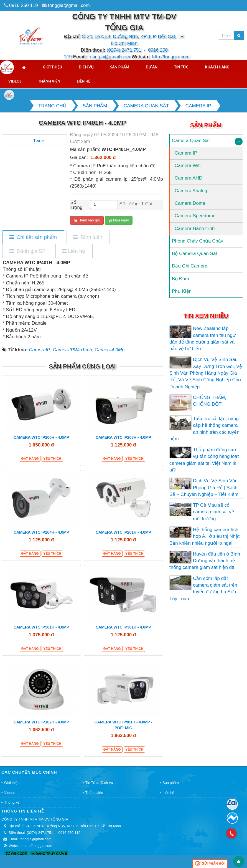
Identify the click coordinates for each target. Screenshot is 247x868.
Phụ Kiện (182, 291)
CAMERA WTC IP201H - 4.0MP (123, 532)
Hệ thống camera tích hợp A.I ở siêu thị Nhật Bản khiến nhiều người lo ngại (204, 536)
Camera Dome (190, 203)
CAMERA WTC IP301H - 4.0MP (123, 627)
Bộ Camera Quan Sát (194, 253)
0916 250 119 (24, 5)
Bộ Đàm (180, 279)
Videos (15, 81)
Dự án (152, 67)
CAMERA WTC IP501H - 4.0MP (41, 627)
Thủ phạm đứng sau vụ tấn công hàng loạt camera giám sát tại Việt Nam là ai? (204, 460)
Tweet (39, 141)
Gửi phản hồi (210, 864)
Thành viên (49, 81)
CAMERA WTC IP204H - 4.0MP (41, 532)
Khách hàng (217, 67)
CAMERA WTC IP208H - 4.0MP (123, 437)
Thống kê (12, 802)
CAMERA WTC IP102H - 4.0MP (41, 722)
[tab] (33, 237)
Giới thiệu (52, 67)
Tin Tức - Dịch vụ (99, 783)
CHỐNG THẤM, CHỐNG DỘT (210, 401)
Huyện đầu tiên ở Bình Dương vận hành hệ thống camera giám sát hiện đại (205, 561)
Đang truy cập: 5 (49, 854)
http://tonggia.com (171, 57)
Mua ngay (119, 220)
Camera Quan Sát (191, 141)
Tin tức (181, 67)
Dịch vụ (86, 67)
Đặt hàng (30, 459)
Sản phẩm (120, 67)
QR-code (16, 854)
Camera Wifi (188, 166)
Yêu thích (52, 459)
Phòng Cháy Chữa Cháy (198, 241)
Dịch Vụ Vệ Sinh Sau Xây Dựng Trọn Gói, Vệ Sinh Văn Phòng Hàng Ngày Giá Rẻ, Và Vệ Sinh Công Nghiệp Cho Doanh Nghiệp (206, 373)
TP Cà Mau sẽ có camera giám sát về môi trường (214, 512)
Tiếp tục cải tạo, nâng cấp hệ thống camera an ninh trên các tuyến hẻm (204, 429)
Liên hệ (84, 81)
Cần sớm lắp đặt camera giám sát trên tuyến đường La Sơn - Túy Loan (204, 589)
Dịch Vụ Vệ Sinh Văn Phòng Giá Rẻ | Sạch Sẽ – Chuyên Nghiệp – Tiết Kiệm (204, 488)
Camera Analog (191, 191)
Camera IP (186, 153)
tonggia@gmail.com (69, 5)
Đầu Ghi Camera (190, 266)
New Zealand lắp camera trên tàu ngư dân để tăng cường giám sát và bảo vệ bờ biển (203, 339)
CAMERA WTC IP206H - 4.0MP (41, 437)
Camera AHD (189, 178)
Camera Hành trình (195, 229)
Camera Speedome (195, 216)
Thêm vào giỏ (87, 220)
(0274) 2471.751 (124, 50)
